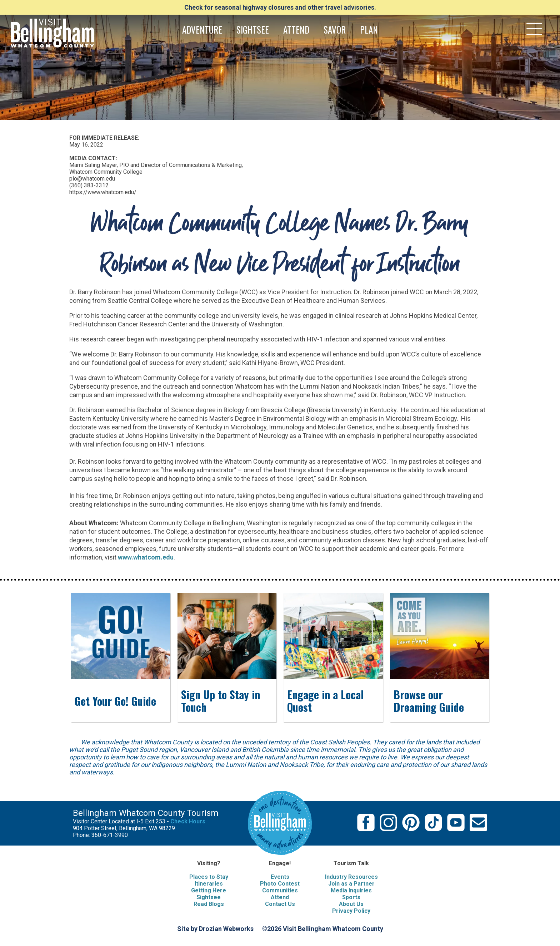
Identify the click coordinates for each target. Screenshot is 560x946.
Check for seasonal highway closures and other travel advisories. (280, 7)
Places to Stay (209, 877)
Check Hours (188, 821)
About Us (351, 904)
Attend (280, 897)
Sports (351, 897)
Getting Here (209, 890)
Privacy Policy (351, 911)
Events (280, 877)
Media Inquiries (351, 890)
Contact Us (280, 904)
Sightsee (209, 897)
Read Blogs (209, 904)
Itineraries (209, 884)
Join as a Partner (351, 884)
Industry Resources (351, 877)
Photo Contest (280, 884)
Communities (280, 890)
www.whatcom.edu (146, 557)
